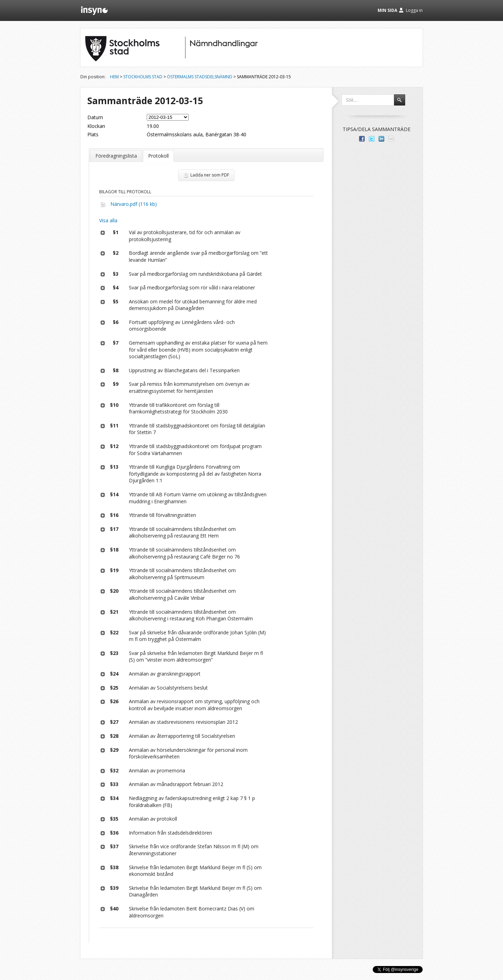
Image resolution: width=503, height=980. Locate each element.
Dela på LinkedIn (381, 139)
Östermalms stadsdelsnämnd (200, 77)
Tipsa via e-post (391, 139)
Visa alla (108, 220)
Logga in (414, 10)
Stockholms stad (143, 77)
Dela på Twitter (372, 139)
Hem (114, 77)
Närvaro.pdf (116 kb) (134, 204)
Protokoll (158, 156)
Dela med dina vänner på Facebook (362, 139)
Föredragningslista (116, 156)
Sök (403, 103)
